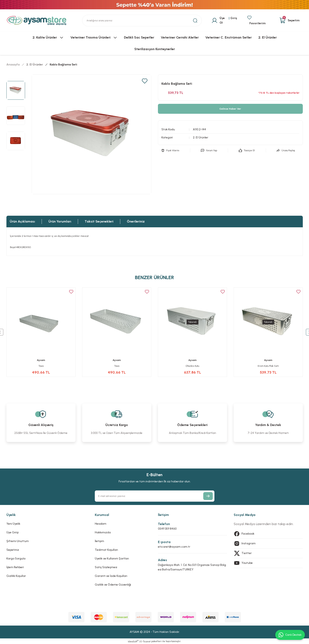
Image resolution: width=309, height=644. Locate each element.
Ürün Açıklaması (22, 221)
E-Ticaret (145, 642)
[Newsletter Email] (155, 496)
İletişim (99, 541)
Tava (41, 366)
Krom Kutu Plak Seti (268, 366)
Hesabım (101, 524)
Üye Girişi (13, 532)
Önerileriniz (136, 221)
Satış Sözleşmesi (106, 567)
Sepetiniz (13, 550)
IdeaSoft (133, 641)
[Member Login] (224, 21)
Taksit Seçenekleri (99, 221)
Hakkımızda (103, 532)
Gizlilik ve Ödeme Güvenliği (113, 585)
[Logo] (37, 21)
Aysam (41, 360)
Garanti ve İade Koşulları (111, 576)
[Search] (142, 21)
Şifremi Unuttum (18, 541)
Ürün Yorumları (60, 221)
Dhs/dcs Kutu (192, 366)
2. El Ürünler (201, 137)
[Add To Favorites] (145, 81)
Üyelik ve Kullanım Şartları (112, 559)
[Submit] (208, 496)
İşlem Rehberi (15, 567)
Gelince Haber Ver (230, 109)
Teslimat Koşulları (106, 550)
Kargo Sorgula (16, 559)
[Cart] (290, 21)
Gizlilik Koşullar (16, 576)
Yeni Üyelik (13, 524)
